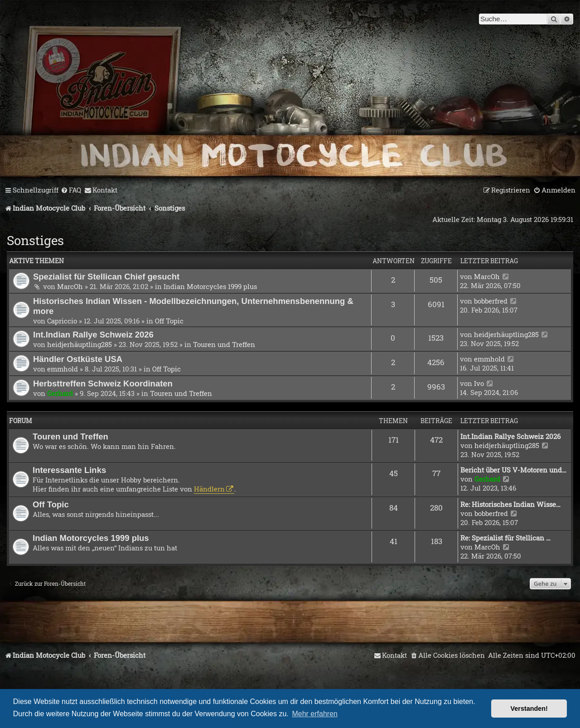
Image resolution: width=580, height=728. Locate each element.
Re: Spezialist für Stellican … (505, 538)
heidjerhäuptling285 (80, 344)
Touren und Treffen (224, 344)
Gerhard (60, 393)
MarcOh (70, 286)
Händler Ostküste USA (78, 359)
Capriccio (62, 321)
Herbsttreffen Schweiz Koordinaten (103, 383)
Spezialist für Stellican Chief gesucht (106, 277)
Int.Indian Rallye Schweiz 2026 (93, 335)
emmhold (63, 369)
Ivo (479, 383)
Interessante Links (69, 470)
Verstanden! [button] (529, 709)
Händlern (209, 489)
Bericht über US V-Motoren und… (513, 470)
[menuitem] (71, 190)
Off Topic (169, 321)
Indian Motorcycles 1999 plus (210, 286)
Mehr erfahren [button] (315, 714)
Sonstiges (35, 240)
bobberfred (491, 301)
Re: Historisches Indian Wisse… (510, 504)
